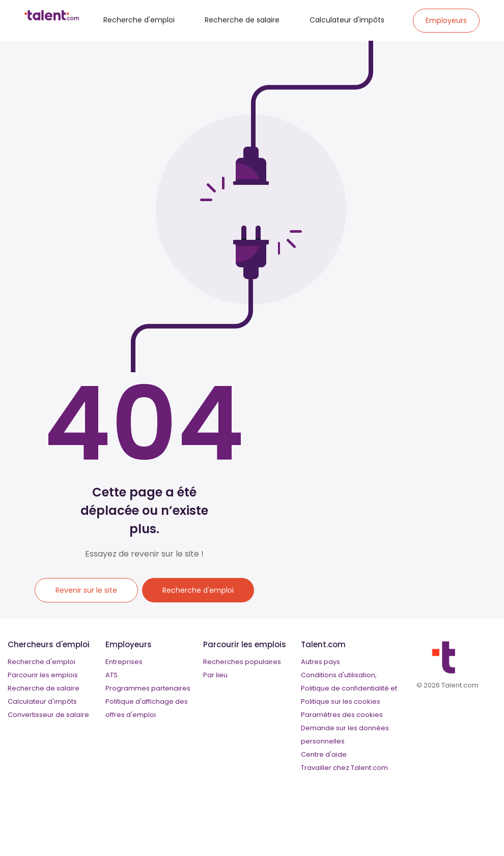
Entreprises (124, 662)
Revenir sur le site (86, 590)
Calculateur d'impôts (347, 20)
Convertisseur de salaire (48, 715)
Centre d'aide (324, 754)
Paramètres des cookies (342, 715)
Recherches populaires (242, 662)
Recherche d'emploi (139, 20)
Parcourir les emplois (43, 675)
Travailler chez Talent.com (344, 768)
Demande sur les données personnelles (345, 735)
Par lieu (215, 675)
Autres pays (320, 662)
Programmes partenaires (148, 688)
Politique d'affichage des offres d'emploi (147, 708)
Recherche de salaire (242, 20)
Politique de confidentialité (345, 688)
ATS (111, 675)
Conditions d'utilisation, (339, 675)
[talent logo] (52, 18)
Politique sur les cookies (341, 701)
